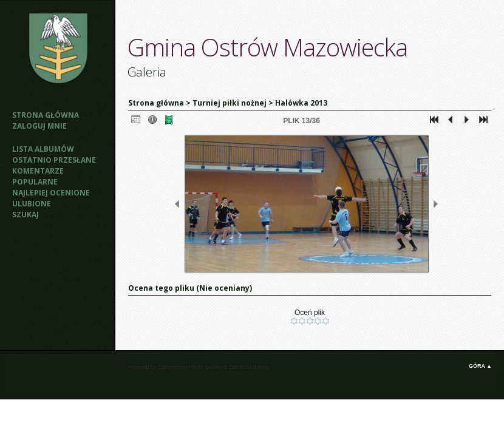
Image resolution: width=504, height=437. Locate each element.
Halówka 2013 (301, 103)
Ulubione (32, 204)
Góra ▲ (480, 366)
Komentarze (38, 171)
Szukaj (26, 215)
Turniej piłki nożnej (230, 103)
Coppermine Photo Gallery (190, 367)
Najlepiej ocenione (51, 193)
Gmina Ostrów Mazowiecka (267, 47)
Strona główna (46, 115)
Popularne (35, 182)
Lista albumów (43, 149)
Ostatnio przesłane (54, 160)
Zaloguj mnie (39, 126)
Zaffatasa (240, 367)
